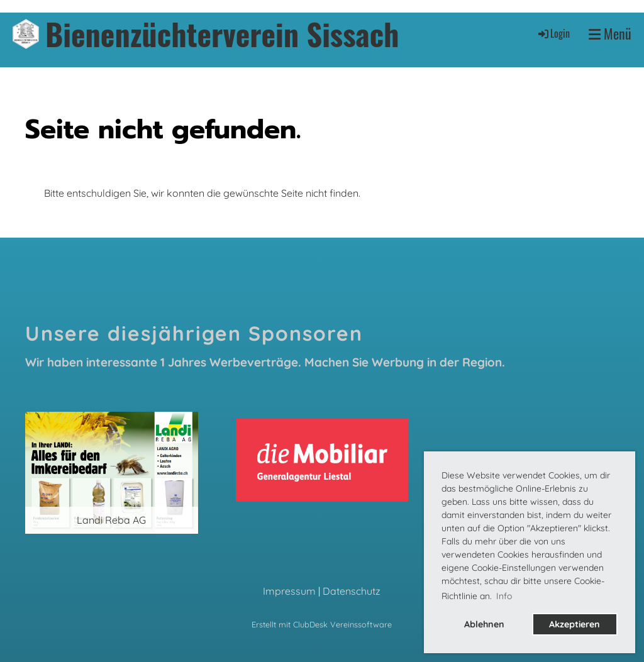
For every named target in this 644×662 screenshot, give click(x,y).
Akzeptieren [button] (575, 624)
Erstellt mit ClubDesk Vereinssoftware (322, 624)
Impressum (289, 591)
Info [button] (504, 596)
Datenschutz (352, 591)
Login (553, 33)
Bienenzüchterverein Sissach (222, 34)
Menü (610, 34)
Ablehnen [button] (484, 624)
